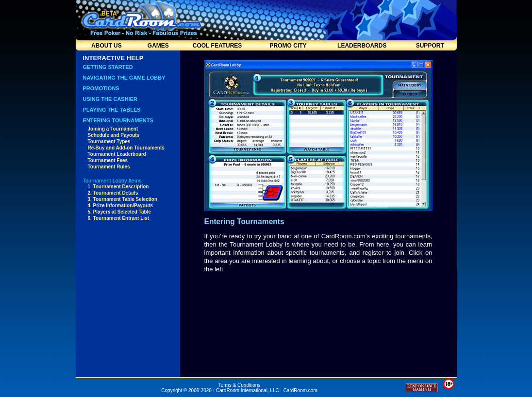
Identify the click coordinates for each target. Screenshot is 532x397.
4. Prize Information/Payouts (120, 206)
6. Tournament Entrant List (119, 218)
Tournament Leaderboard (117, 154)
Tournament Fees (108, 160)
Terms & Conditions (240, 385)
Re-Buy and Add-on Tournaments (126, 148)
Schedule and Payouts (114, 135)
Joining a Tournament (113, 129)
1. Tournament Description (118, 187)
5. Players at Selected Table (119, 212)
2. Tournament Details (113, 193)
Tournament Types (109, 141)
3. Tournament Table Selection (123, 199)
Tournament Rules (109, 167)
